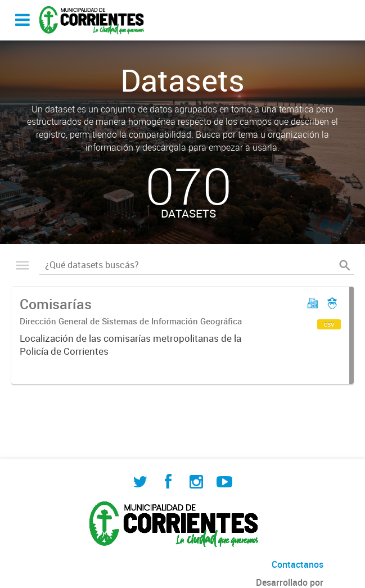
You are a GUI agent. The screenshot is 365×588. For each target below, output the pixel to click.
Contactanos (298, 564)
